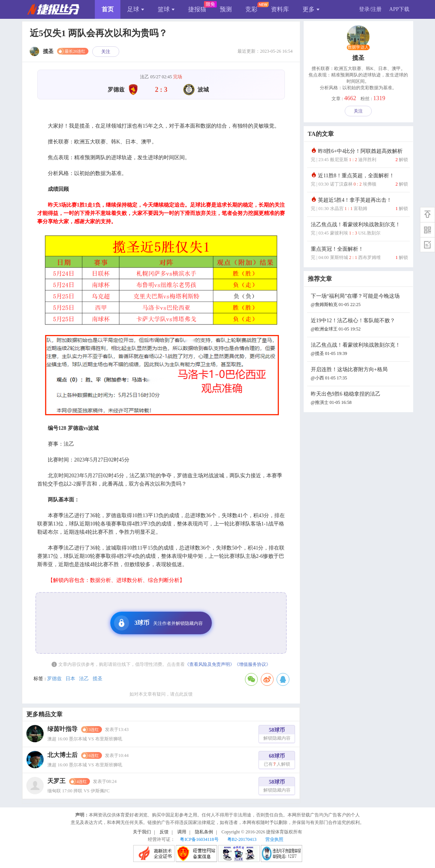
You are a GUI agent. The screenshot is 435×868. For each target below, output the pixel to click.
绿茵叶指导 (62, 729)
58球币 (277, 735)
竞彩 (251, 9)
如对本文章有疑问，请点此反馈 (161, 694)
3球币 (158, 623)
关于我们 (142, 832)
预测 (226, 9)
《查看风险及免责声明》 (210, 664)
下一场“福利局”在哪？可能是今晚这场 (359, 301)
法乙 (84, 678)
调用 (182, 832)
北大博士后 (62, 755)
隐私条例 (204, 832)
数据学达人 (358, 47)
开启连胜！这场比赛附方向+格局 (359, 374)
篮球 (166, 9)
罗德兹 (54, 678)
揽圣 (97, 678)
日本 (70, 678)
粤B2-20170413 (242, 839)
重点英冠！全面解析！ (359, 254)
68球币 (277, 761)
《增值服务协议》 (252, 664)
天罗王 (56, 781)
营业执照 (274, 839)
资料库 (280, 9)
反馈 (164, 832)
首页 (108, 9)
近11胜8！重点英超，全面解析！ (359, 180)
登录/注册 (370, 9)
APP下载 (399, 9)
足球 (136, 9)
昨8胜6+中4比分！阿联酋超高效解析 (359, 156)
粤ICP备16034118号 (199, 839)
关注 (106, 52)
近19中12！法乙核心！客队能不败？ (359, 325)
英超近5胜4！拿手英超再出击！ (359, 205)
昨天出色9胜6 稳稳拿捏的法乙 (359, 399)
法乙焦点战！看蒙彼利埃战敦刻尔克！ (359, 229)
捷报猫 (197, 9)
